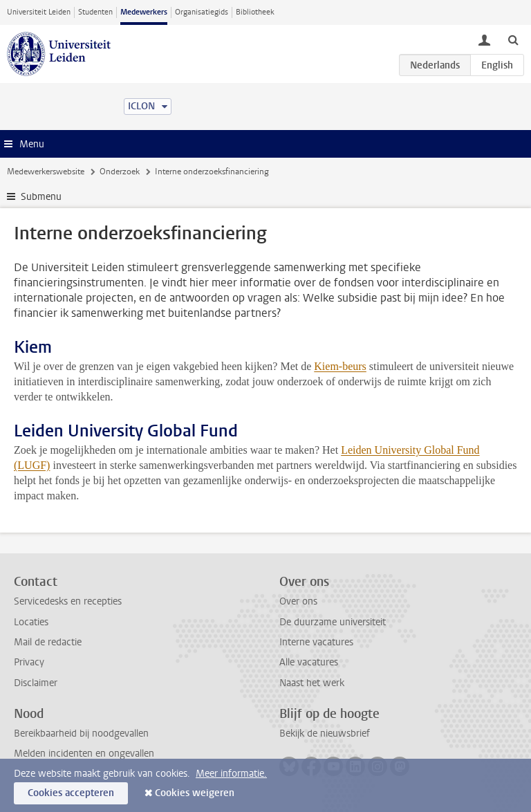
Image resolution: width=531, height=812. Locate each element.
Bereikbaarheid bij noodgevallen (81, 733)
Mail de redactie (48, 642)
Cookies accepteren (71, 793)
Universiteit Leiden (39, 12)
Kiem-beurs (340, 366)
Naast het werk (312, 683)
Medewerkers (144, 12)
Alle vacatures (309, 662)
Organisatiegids (202, 12)
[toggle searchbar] (513, 39)
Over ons (298, 601)
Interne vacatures (316, 642)
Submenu (41, 197)
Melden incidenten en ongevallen (84, 754)
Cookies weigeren (195, 793)
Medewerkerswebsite (46, 172)
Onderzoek (120, 172)
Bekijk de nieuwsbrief (325, 733)
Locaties (31, 622)
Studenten (95, 12)
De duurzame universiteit (333, 622)
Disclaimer (36, 683)
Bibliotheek (255, 12)
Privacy (29, 662)
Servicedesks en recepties (68, 601)
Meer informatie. (231, 774)
